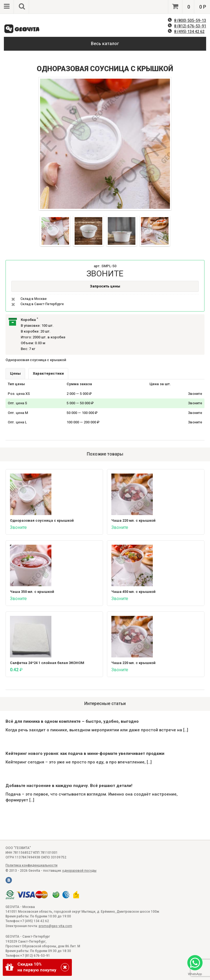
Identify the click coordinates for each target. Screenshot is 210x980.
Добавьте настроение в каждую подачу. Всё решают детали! (69, 786)
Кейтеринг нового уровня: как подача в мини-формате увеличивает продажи (85, 753)
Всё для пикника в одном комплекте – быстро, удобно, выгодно (72, 721)
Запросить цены (105, 286)
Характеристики (48, 373)
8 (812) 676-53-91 (190, 26)
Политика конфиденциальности (32, 865)
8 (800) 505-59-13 (190, 20)
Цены (15, 373)
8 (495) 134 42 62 (189, 32)
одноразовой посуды (79, 871)
